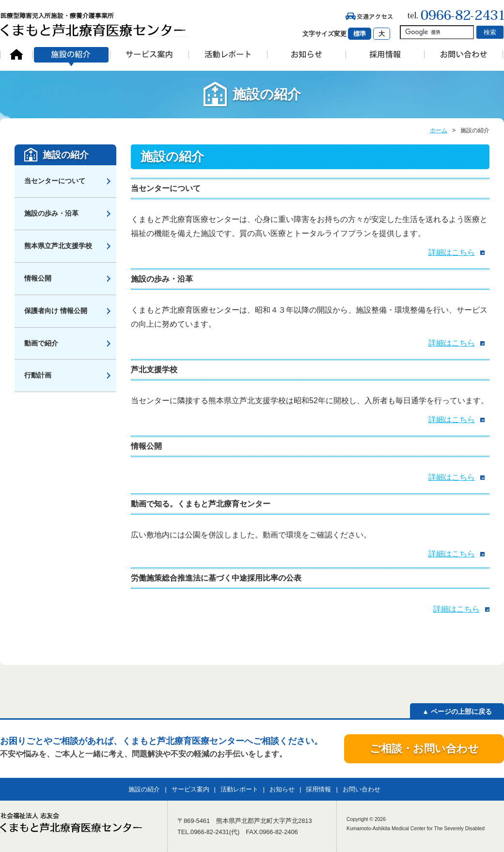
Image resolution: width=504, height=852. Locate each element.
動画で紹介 (41, 343)
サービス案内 (190, 789)
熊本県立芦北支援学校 (58, 246)
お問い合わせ (362, 789)
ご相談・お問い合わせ (424, 749)
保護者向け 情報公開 (56, 311)
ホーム (439, 130)
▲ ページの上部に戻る (457, 711)
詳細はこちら (452, 252)
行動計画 (38, 375)
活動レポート (239, 789)
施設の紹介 (66, 155)
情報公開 (38, 278)
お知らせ (282, 789)
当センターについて (55, 181)
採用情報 (318, 789)
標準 (360, 34)
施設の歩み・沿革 (51, 213)
